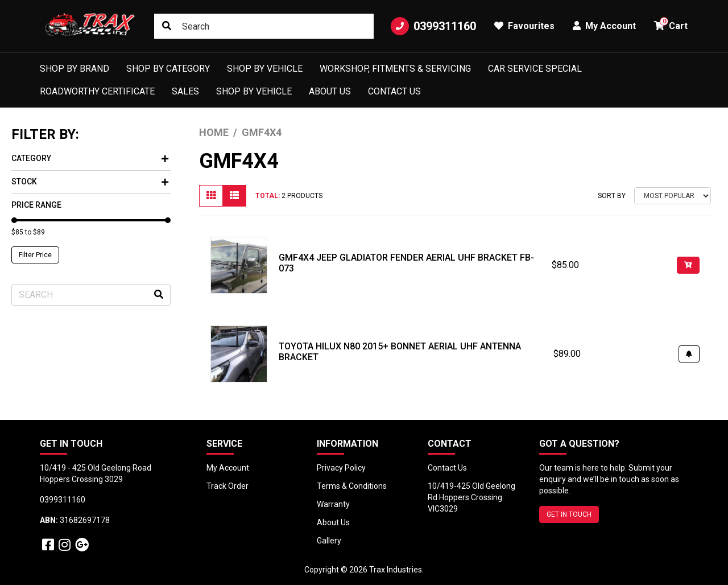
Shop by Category (168, 69)
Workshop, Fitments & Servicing (395, 69)
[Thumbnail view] (211, 196)
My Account (228, 468)
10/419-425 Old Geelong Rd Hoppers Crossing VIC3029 (471, 497)
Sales (185, 91)
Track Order (227, 486)
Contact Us (394, 91)
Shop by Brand (75, 69)
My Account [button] (604, 26)
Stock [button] (90, 182)
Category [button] (90, 158)
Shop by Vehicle (265, 69)
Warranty (333, 504)
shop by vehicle (254, 91)
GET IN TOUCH (569, 514)
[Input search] (264, 26)
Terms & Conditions (352, 486)
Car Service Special (535, 69)
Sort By (612, 196)
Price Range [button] (36, 205)
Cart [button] (671, 24)
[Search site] (167, 26)
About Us (330, 91)
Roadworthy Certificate (97, 91)
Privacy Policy (341, 468)
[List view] (234, 196)
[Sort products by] (673, 196)
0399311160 (433, 26)
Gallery (329, 541)
